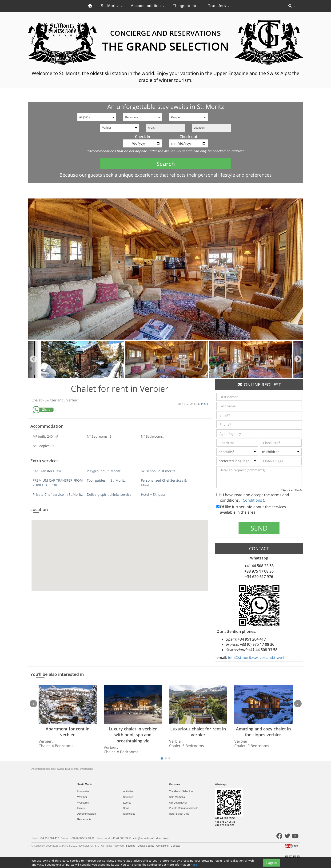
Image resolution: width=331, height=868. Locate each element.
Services (128, 797)
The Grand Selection (181, 791)
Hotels (81, 808)
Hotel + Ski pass (153, 494)
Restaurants (84, 819)
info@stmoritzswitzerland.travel (256, 658)
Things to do (186, 6)
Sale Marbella (177, 797)
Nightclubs (129, 814)
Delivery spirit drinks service (109, 494)
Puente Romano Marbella (184, 808)
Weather (82, 797)
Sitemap (131, 846)
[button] (120, 551)
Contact (176, 846)
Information (84, 791)
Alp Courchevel (178, 803)
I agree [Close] (272, 862)
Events (127, 803)
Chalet (37, 400)
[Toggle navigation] (292, 6)
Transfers (219, 6)
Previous (33, 359)
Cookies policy (146, 846)
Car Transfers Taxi (47, 471)
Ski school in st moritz (158, 471)
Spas (126, 808)
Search (166, 164)
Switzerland (55, 400)
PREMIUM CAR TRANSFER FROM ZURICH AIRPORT (58, 483)
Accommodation (148, 6)
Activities (128, 791)
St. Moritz (112, 6)
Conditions (253, 500)
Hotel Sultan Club (179, 814)
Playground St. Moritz (104, 471)
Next (298, 359)
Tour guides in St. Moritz (106, 480)
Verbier (72, 400)
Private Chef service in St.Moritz (58, 494)
